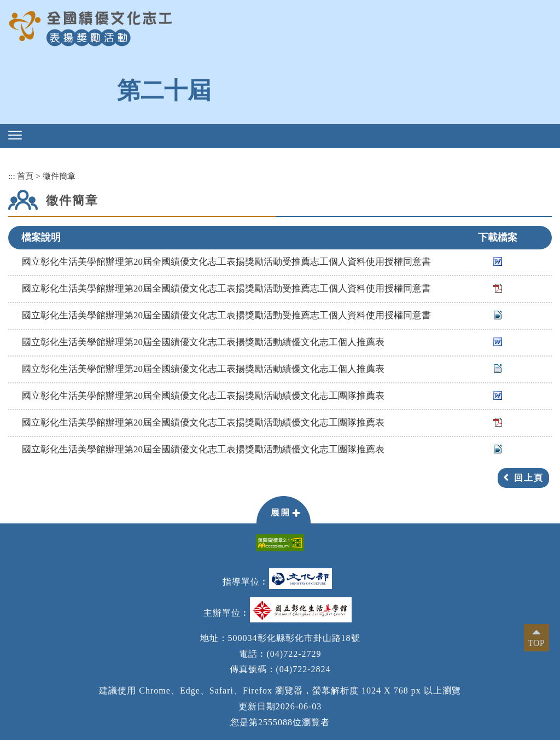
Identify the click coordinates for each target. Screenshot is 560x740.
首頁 (25, 176)
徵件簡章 (59, 176)
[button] (15, 135)
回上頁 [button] (529, 478)
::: (12, 176)
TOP (536, 643)
